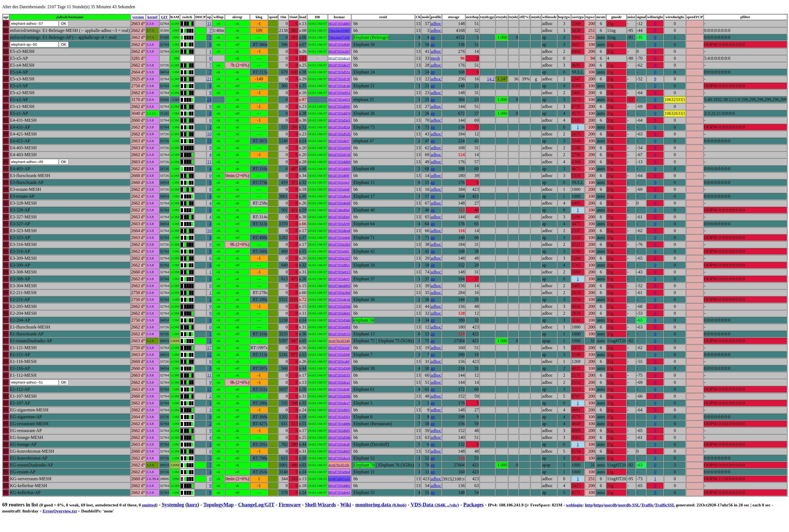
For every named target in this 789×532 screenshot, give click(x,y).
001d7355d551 (341, 72)
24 (211, 100)
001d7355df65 (341, 410)
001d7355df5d (341, 127)
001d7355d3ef (340, 217)
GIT (164, 17)
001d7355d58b (341, 437)
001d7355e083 (341, 327)
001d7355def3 (340, 279)
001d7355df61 (341, 265)
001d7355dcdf (340, 444)
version (138, 17)
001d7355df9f (340, 176)
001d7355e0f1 (340, 251)
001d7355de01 (341, 313)
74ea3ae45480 (340, 30)
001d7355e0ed (341, 472)
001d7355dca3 (341, 58)
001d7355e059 (341, 148)
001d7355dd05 (341, 169)
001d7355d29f (341, 224)
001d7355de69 (341, 203)
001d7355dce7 (341, 403)
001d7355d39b (341, 396)
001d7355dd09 (341, 162)
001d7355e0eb (341, 237)
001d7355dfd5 (341, 431)
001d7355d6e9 (341, 196)
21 (211, 79)
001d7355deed (341, 231)
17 (211, 348)
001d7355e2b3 (341, 244)
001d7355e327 (341, 258)
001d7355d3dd (341, 320)
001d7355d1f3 (341, 375)
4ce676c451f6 (340, 465)
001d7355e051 (341, 93)
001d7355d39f (341, 355)
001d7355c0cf (340, 182)
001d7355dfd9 (341, 44)
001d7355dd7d (341, 113)
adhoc (437, 24)
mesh (437, 58)
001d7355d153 (341, 334)
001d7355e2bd (341, 293)
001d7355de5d (341, 299)
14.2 (492, 79)
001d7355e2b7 (341, 51)
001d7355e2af (340, 348)
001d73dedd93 (341, 286)
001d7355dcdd (341, 86)
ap (434, 37)
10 (211, 134)
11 (211, 24)
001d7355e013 (341, 272)
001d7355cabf (340, 361)
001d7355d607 (341, 451)
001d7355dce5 (341, 458)
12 (211, 355)
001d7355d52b (341, 134)
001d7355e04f (340, 189)
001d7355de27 (341, 65)
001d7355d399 (341, 368)
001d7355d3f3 (341, 417)
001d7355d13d (341, 155)
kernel (152, 17)
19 (211, 141)
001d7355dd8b (341, 424)
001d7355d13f (341, 79)
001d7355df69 (341, 106)
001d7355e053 (341, 100)
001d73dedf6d (340, 210)
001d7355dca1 (341, 382)
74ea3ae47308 (340, 37)
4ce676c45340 (341, 341)
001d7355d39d (341, 306)
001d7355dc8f (340, 389)
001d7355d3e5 (341, 120)
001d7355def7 (340, 141)
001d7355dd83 (341, 24)
